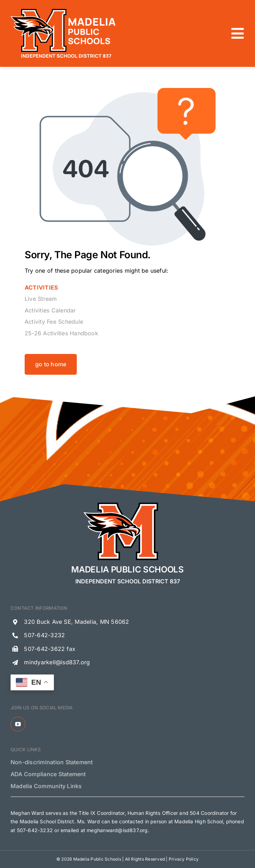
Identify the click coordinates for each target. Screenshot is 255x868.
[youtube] (18, 724)
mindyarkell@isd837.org (57, 662)
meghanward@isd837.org (117, 830)
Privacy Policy (184, 859)
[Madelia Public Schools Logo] (63, 10)
